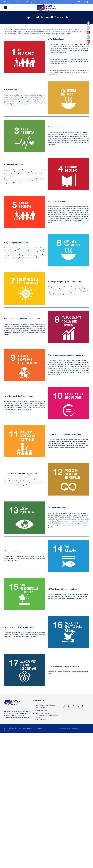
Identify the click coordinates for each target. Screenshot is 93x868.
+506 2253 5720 (20, 2)
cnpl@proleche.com (34, 2)
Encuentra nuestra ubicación (51, 2)
